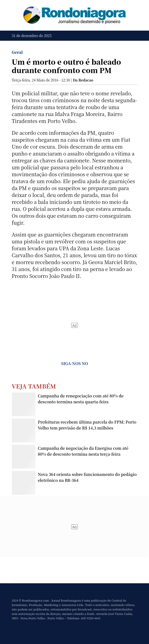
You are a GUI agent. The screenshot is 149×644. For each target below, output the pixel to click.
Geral (17, 52)
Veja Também (34, 386)
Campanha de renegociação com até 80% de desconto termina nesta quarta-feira (81, 399)
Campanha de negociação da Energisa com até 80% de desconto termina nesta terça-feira (83, 451)
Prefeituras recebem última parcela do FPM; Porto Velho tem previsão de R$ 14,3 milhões (87, 425)
